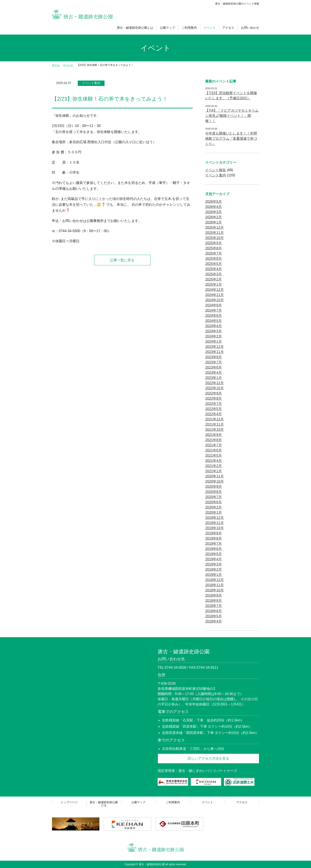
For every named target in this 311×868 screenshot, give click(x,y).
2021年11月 (214, 424)
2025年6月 (213, 259)
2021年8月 (213, 440)
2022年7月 (213, 404)
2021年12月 (214, 419)
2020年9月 (213, 487)
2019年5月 (213, 554)
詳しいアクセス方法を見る (208, 758)
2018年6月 (213, 611)
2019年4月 (213, 559)
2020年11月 (214, 476)
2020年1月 (213, 512)
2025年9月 (213, 243)
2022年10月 (214, 388)
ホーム (56, 65)
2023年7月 (213, 362)
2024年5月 (213, 321)
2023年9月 (213, 357)
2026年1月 (213, 222)
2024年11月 (214, 295)
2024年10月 (214, 300)
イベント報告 (216, 170)
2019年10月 (214, 528)
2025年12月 (214, 227)
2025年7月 (213, 253)
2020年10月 (214, 481)
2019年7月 (213, 544)
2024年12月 (214, 290)
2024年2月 (213, 336)
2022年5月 (213, 409)
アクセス (228, 28)
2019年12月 (214, 518)
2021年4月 (213, 461)
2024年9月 (213, 305)
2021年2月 (213, 466)
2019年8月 (213, 538)
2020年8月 (213, 492)
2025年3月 (213, 274)
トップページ (69, 802)
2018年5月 (213, 616)
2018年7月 (213, 606)
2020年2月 (213, 507)
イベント (209, 28)
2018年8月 (213, 601)
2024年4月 (213, 326)
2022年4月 (213, 414)
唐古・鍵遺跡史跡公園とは (135, 28)
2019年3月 (213, 564)
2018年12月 (214, 580)
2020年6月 (213, 502)
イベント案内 (91, 83)
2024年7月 (213, 310)
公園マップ (167, 28)
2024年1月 (213, 341)
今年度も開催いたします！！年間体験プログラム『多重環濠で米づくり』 (231, 139)
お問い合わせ (250, 28)
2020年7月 (213, 497)
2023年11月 (214, 352)
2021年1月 (213, 471)
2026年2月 (213, 217)
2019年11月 (214, 523)
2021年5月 (213, 455)
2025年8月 (213, 248)
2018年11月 (214, 585)
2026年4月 (213, 207)
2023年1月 (213, 378)
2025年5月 (213, 264)
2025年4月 (213, 269)
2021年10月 (214, 430)
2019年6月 (213, 549)
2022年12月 (214, 383)
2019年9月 (213, 533)
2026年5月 (213, 202)
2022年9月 (213, 393)
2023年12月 (214, 347)
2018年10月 (214, 590)
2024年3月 (213, 331)
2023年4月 (213, 373)
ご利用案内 (189, 28)
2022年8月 (213, 398)
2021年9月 (213, 435)
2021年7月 (213, 445)
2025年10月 (214, 238)
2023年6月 (213, 367)
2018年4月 (213, 621)
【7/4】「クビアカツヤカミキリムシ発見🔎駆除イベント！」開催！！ (232, 116)
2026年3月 (213, 212)
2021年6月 (213, 450)
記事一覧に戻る (122, 260)
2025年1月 (213, 284)
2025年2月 (213, 279)
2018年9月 (213, 595)
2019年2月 (213, 569)
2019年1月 (213, 575)
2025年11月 (214, 233)
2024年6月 (213, 316)
